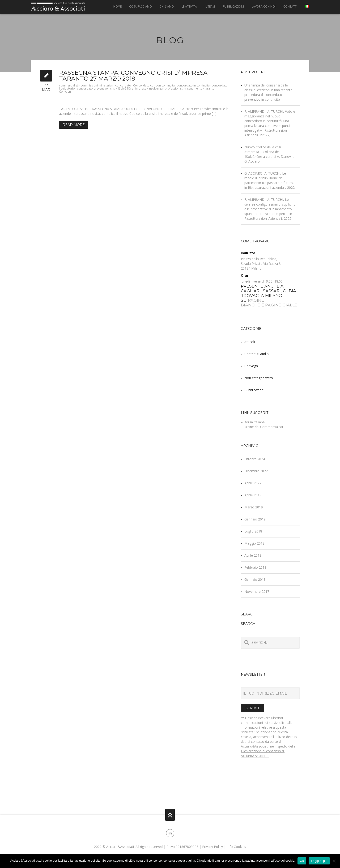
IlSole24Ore (125, 88)
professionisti (174, 88)
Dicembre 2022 (256, 471)
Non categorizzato (259, 378)
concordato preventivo (92, 88)
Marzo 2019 (254, 507)
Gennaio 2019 (255, 519)
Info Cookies (236, 847)
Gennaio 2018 (255, 579)
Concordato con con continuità (154, 85)
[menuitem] (305, 7)
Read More (74, 125)
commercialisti (69, 85)
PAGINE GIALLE (281, 305)
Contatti (290, 7)
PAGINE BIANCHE (252, 303)
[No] (334, 861)
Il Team (210, 7)
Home (117, 7)
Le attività (189, 7)
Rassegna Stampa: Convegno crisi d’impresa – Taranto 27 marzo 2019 (135, 75)
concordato (123, 85)
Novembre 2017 (257, 591)
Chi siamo (167, 7)
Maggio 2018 (254, 543)
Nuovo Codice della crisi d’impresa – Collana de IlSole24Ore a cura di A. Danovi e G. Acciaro (269, 154)
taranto (209, 88)
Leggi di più (319, 861)
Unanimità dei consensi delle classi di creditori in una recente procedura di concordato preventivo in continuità (268, 92)
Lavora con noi (264, 7)
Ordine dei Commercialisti (263, 427)
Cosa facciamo (140, 7)
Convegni (65, 92)
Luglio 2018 (253, 531)
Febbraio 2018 (255, 567)
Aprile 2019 (253, 495)
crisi (113, 88)
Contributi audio (257, 354)
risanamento (194, 88)
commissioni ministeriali (97, 85)
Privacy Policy (212, 847)
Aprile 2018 (253, 555)
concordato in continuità (193, 85)
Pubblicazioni (233, 7)
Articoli (250, 342)
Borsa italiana (254, 422)
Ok (302, 861)
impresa (141, 88)
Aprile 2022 (253, 483)
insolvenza (156, 88)
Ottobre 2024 (255, 459)
